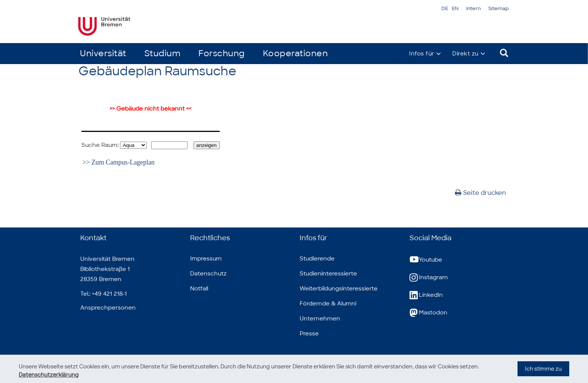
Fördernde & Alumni (328, 304)
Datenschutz (208, 274)
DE (445, 8)
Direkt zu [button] (465, 54)
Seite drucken (480, 193)
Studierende (317, 259)
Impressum (206, 259)
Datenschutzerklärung (49, 375)
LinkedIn (426, 295)
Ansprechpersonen (108, 308)
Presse (309, 334)
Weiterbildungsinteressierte (339, 289)
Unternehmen (320, 319)
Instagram (429, 278)
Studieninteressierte (328, 274)
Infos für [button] (422, 54)
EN (455, 8)
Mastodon (428, 313)
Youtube (426, 260)
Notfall (199, 289)
